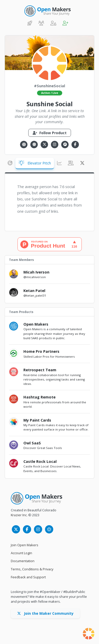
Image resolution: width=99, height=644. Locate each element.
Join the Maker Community (45, 613)
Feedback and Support (28, 577)
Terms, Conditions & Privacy (32, 569)
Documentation (23, 561)
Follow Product (50, 133)
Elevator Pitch (35, 163)
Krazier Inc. (19, 515)
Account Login (21, 553)
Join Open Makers (25, 545)
